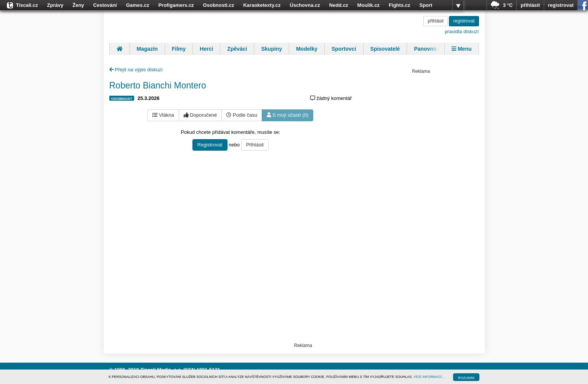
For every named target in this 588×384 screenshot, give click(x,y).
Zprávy (55, 5)
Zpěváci (237, 49)
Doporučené (200, 115)
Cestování (105, 5)
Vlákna (163, 115)
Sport (426, 5)
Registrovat (210, 145)
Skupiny (271, 49)
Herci (206, 49)
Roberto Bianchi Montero (158, 85)
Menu (461, 49)
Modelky (307, 49)
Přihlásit (255, 145)
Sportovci (344, 49)
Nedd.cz (339, 5)
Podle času (242, 115)
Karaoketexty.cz (262, 5)
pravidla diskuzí (462, 31)
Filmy (179, 49)
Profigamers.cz (176, 5)
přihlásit (530, 5)
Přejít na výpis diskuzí (136, 70)
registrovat (561, 5)
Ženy (78, 5)
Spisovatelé (385, 49)
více (458, 5)
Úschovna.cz (305, 5)
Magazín (147, 49)
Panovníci (426, 49)
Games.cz (138, 5)
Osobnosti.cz (219, 5)
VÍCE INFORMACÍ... (429, 377)
